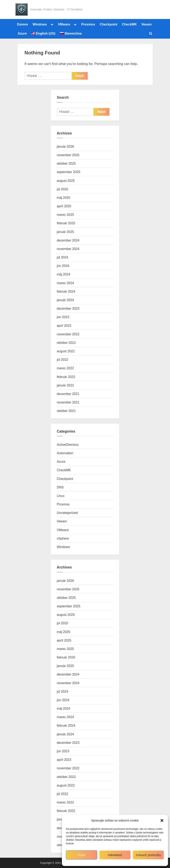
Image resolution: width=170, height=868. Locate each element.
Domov (23, 24)
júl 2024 (63, 257)
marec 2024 (65, 283)
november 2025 (68, 155)
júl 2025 (63, 189)
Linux (61, 496)
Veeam (147, 24)
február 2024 (66, 291)
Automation (65, 453)
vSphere (63, 538)
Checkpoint (108, 24)
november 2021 (68, 402)
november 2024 (68, 249)
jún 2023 (63, 317)
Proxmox (88, 24)
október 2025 (66, 163)
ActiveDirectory (68, 445)
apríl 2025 (64, 206)
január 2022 (65, 385)
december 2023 (68, 308)
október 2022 (66, 343)
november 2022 (68, 334)
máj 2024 (64, 274)
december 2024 (68, 240)
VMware (64, 24)
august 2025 (66, 181)
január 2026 (65, 146)
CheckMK (129, 24)
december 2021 (68, 394)
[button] (162, 820)
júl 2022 (63, 360)
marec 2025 (65, 215)
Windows (40, 24)
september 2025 (69, 172)
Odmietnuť (115, 855)
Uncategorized (67, 513)
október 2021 (66, 411)
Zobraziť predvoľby (148, 855)
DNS (60, 487)
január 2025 (65, 232)
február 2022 (66, 377)
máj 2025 (64, 198)
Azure (22, 33)
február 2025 (66, 223)
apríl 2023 (64, 326)
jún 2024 (63, 266)
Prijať (82, 855)
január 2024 (65, 300)
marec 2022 (65, 368)
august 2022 (66, 351)
